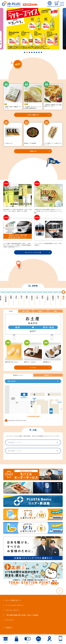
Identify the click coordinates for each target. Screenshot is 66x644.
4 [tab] (32, 52)
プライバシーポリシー (13, 610)
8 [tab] (41, 52)
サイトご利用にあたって (13, 600)
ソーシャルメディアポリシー (15, 605)
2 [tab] (27, 52)
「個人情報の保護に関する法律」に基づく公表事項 (22, 615)
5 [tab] (34, 52)
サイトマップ (10, 620)
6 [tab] (37, 52)
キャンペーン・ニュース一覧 (33, 252)
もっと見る (33, 368)
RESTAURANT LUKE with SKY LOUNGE (16, 420)
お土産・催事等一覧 (33, 115)
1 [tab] (25, 52)
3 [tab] (29, 52)
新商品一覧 (33, 151)
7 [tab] (39, 52)
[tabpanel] (33, 29)
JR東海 (8, 628)
